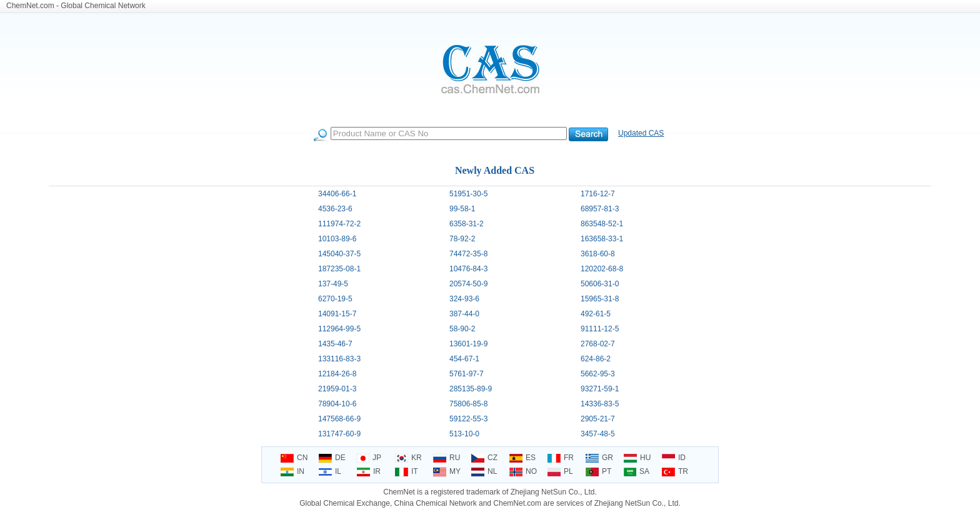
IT (407, 472)
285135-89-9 (471, 389)
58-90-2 (462, 329)
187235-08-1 (339, 269)
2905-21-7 (598, 419)
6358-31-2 (467, 224)
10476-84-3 (468, 269)
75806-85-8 (468, 404)
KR (408, 458)
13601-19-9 (468, 344)
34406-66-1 (337, 194)
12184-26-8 (337, 374)
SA (637, 472)
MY (447, 472)
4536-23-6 (335, 209)
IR (369, 472)
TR (675, 472)
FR (561, 458)
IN (292, 472)
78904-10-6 (337, 404)
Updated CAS (641, 133)
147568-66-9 (339, 419)
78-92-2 (462, 239)
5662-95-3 (598, 374)
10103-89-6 (337, 239)
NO (523, 472)
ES (522, 458)
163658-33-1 (602, 239)
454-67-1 (464, 359)
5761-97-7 (467, 374)
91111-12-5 (600, 329)
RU (447, 458)
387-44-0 (464, 314)
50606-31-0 (600, 284)
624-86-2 (596, 359)
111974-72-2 (339, 224)
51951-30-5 (468, 194)
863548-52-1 (602, 224)
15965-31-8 (600, 299)
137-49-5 (333, 284)
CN (294, 458)
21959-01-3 (337, 389)
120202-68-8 (602, 269)
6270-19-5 (335, 299)
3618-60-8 (598, 254)
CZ (484, 458)
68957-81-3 (600, 209)
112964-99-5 (339, 329)
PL (560, 472)
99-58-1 (462, 209)
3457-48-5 (598, 434)
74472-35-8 (468, 254)
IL (330, 472)
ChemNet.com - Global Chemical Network (76, 6)
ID (674, 458)
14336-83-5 (600, 404)
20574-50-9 (468, 284)
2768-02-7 (598, 344)
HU (637, 458)
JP (369, 458)
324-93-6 (464, 299)
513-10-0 (464, 434)
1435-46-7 (335, 344)
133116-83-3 (339, 359)
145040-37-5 (339, 254)
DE (332, 458)
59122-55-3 (468, 419)
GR (599, 458)
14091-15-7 (337, 314)
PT (598, 472)
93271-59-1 (600, 389)
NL (484, 472)
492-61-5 (596, 314)
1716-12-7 (598, 194)
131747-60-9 (339, 434)
